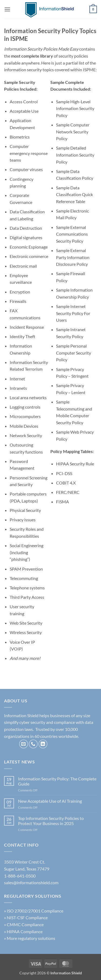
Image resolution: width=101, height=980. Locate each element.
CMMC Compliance (25, 924)
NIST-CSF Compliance (27, 917)
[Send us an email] (24, 744)
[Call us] (33, 744)
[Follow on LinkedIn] (43, 744)
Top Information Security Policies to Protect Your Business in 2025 (51, 821)
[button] (7, 9)
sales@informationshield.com (31, 882)
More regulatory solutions (31, 938)
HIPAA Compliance (25, 931)
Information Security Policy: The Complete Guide (57, 781)
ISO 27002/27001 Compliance (35, 911)
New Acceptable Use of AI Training (50, 801)
